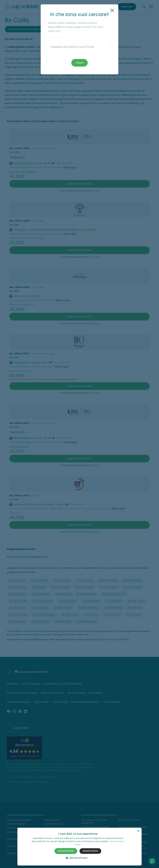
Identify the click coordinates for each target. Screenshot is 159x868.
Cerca (79, 63)
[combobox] (80, 44)
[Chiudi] (112, 10)
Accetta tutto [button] (66, 851)
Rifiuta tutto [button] (90, 851)
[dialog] (79, 847)
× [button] (138, 831)
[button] (78, 858)
